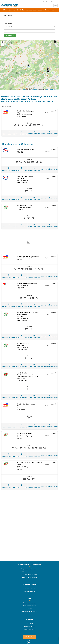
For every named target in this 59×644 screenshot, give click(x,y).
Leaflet (24, 89)
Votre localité (8, 15)
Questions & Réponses (30, 603)
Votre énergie (8, 24)
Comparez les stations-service (29, 569)
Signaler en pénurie (34, 133)
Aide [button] (46, 2)
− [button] (3, 45)
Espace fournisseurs (29, 629)
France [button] (54, 2)
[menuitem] (29, 565)
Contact (30, 608)
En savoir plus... (51, 10)
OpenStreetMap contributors (52, 89)
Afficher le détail (21, 133)
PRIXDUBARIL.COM (29, 591)
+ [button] (3, 42)
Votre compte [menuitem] (29, 637)
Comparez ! (10, 36)
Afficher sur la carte (9, 133)
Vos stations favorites (29, 577)
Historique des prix (30, 589)
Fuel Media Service (30, 626)
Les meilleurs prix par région (29, 574)
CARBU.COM (29, 624)
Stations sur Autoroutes (29, 572)
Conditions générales (30, 606)
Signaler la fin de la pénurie (50, 133)
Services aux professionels (30, 611)
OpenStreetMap (35, 89)
